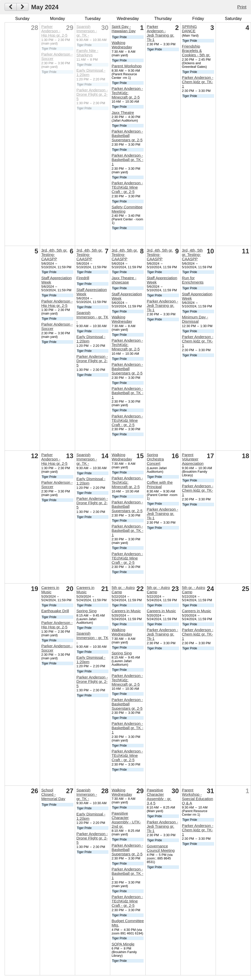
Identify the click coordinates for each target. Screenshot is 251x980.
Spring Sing (87, 611)
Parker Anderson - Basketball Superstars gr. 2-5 (127, 136)
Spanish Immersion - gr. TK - (87, 31)
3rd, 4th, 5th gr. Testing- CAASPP (54, 255)
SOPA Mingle (123, 944)
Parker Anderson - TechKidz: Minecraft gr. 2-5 (127, 93)
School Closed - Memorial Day (53, 794)
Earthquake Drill (55, 611)
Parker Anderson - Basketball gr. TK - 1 (127, 160)
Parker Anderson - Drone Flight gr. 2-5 (92, 94)
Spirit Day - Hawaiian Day (124, 29)
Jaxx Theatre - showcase (124, 280)
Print (242, 7)
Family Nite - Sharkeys (87, 53)
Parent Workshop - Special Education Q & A (198, 796)
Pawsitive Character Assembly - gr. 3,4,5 (159, 796)
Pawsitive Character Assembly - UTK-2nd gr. (126, 820)
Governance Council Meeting (161, 848)
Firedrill (83, 278)
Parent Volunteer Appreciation (193, 459)
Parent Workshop (127, 66)
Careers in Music (50, 590)
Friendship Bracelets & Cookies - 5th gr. (196, 51)
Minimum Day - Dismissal (195, 319)
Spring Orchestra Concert (155, 459)
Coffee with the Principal (160, 484)
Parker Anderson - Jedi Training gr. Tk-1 (160, 33)
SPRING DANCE (189, 29)
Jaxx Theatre (123, 112)
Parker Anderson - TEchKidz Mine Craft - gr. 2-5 (127, 187)
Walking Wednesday (122, 45)
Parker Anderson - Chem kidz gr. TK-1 (198, 82)
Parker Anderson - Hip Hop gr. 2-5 (54, 31)
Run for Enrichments (193, 280)
